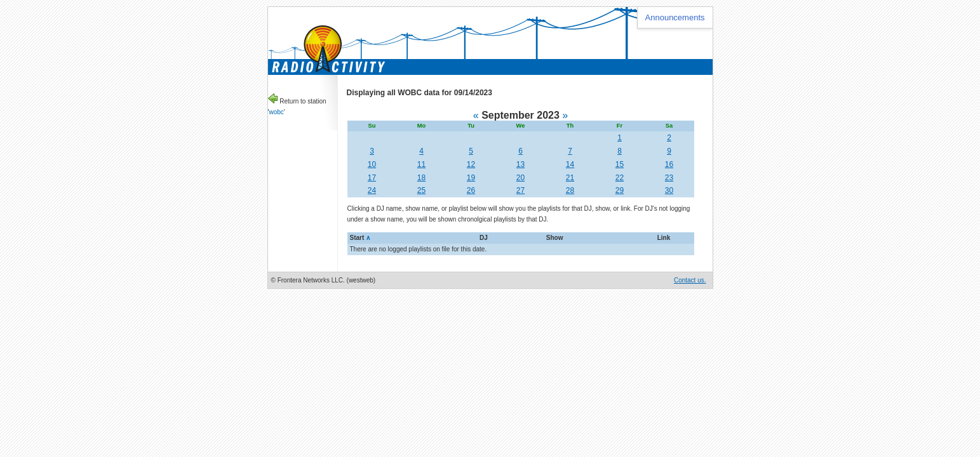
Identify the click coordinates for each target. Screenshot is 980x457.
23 (669, 178)
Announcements (675, 17)
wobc (276, 112)
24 (372, 190)
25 (421, 190)
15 (620, 164)
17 (372, 178)
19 (471, 178)
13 (520, 164)
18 (421, 178)
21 (570, 178)
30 (669, 190)
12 (471, 164)
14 (570, 164)
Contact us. (690, 280)
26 (471, 190)
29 (620, 190)
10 (372, 164)
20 (520, 178)
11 (421, 164)
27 (520, 190)
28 (570, 190)
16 (669, 164)
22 (620, 178)
